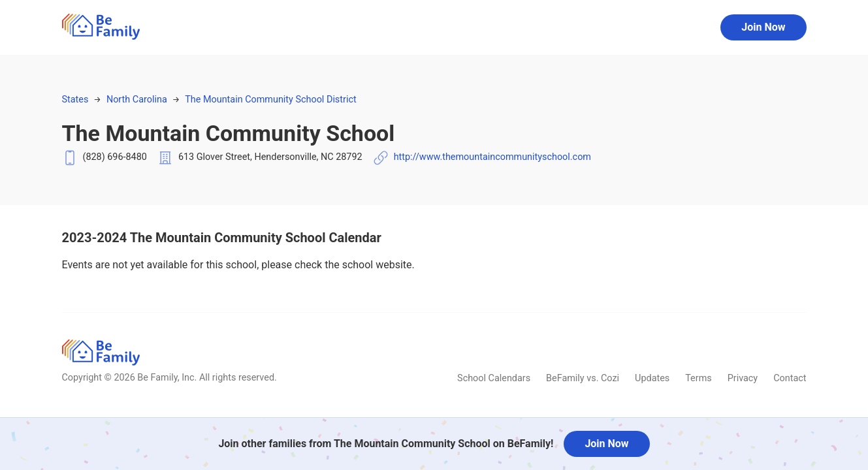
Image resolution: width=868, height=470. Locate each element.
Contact (790, 378)
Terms (698, 378)
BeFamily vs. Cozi (583, 378)
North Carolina (137, 100)
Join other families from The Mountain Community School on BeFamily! (386, 444)
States (75, 100)
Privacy (743, 378)
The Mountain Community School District (270, 100)
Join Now (763, 27)
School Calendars (494, 378)
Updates (652, 378)
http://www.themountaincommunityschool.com (492, 157)
